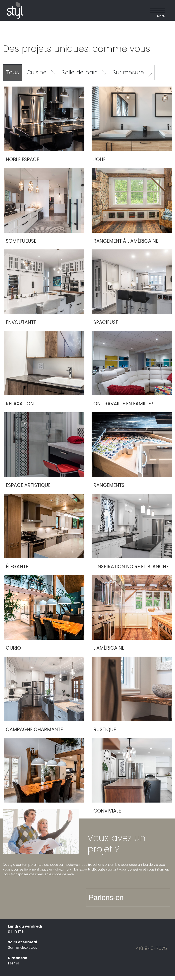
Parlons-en (106, 898)
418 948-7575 (151, 948)
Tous (13, 72)
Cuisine (37, 72)
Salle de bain (80, 72)
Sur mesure (128, 72)
